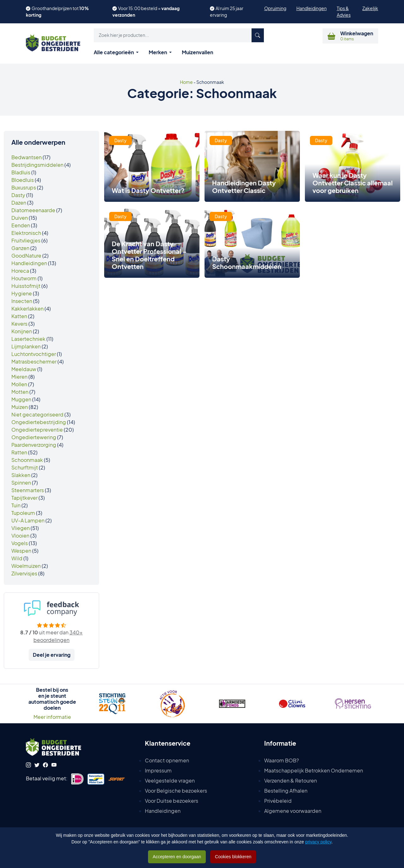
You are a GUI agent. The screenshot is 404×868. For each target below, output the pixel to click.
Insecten (22, 301)
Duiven (20, 218)
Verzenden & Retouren (291, 781)
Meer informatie (52, 717)
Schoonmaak (27, 460)
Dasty (18, 195)
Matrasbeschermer (34, 361)
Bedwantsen (27, 157)
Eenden (21, 225)
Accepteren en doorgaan (177, 857)
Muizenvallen (197, 52)
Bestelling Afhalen (286, 791)
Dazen (19, 203)
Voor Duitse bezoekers (172, 801)
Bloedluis (23, 180)
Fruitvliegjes (26, 240)
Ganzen (20, 248)
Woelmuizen (26, 566)
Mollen (19, 384)
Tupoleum (23, 513)
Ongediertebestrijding (39, 422)
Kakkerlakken (27, 309)
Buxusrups (24, 187)
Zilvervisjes (24, 573)
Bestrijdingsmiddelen (37, 165)
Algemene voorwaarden (293, 811)
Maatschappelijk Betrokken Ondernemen (314, 770)
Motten (20, 392)
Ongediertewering (34, 437)
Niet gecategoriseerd (37, 414)
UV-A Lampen (28, 520)
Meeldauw (24, 369)
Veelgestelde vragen (170, 781)
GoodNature (26, 256)
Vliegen (21, 528)
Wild (17, 558)
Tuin (16, 505)
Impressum (158, 770)
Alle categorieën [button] (114, 52)
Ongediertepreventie (37, 430)
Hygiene (22, 293)
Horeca (20, 271)
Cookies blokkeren (233, 857)
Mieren (19, 377)
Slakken (21, 475)
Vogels (20, 543)
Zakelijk (370, 8)
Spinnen (21, 483)
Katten (19, 316)
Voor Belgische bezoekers (176, 791)
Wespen (21, 551)
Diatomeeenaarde (33, 210)
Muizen (20, 407)
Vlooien (20, 536)
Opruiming (275, 8)
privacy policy (318, 842)
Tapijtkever (24, 498)
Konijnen (22, 331)
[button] (179, 35)
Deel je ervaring (52, 655)
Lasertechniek (28, 339)
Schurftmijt (25, 467)
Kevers (19, 324)
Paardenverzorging (34, 445)
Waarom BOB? (282, 760)
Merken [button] (158, 52)
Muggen (21, 399)
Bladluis (21, 172)
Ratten (19, 452)
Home (186, 82)
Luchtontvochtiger (34, 354)
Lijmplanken (26, 346)
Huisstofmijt (26, 286)
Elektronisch (26, 233)
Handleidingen (312, 8)
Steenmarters (28, 490)
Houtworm (24, 278)
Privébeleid (278, 801)
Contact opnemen (167, 760)
